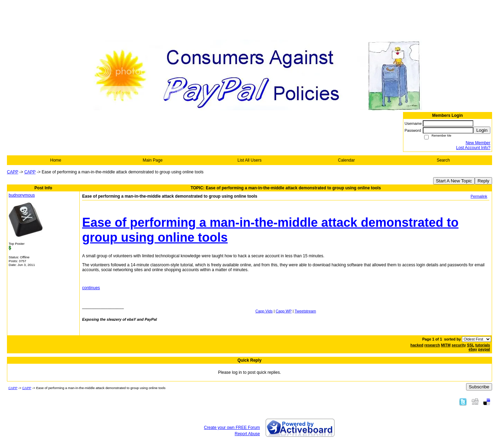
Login (482, 130)
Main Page (153, 160)
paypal (484, 349)
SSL (471, 345)
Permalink (479, 196)
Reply (483, 181)
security (459, 345)
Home (56, 160)
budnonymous (22, 195)
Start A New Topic (454, 181)
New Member (478, 143)
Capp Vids (264, 311)
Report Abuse (247, 434)
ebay (473, 349)
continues (91, 288)
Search (443, 160)
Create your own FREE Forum (232, 428)
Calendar (346, 160)
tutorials (483, 345)
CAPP (12, 172)
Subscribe (479, 387)
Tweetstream (305, 311)
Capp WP (284, 311)
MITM (446, 345)
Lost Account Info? (473, 148)
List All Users (249, 160)
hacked (417, 345)
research (432, 345)
